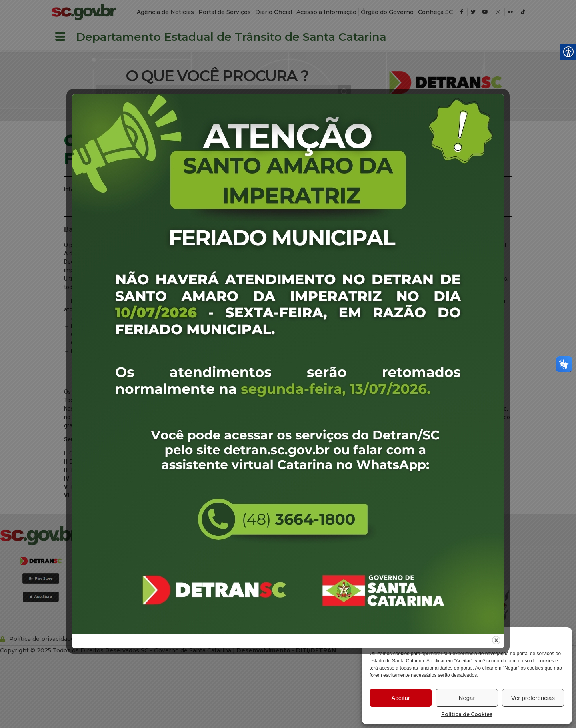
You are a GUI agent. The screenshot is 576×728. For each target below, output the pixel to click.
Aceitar (401, 698)
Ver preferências (533, 698)
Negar (467, 698)
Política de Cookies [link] (467, 714)
